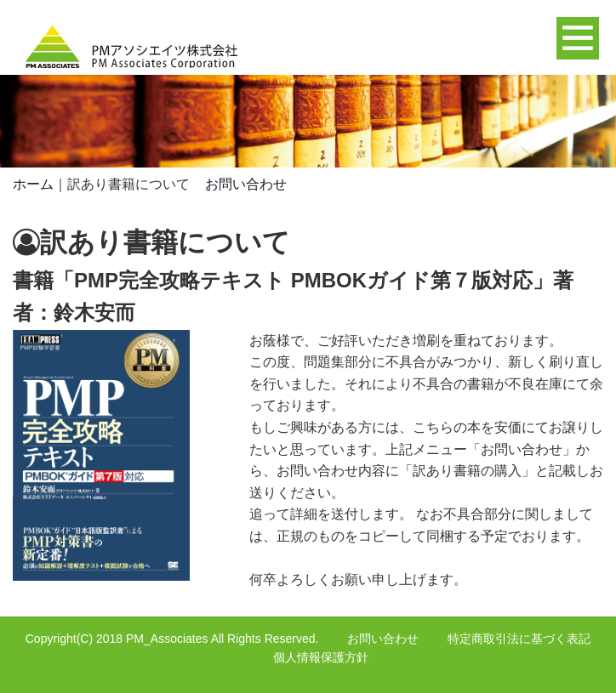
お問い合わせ (246, 184)
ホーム (33, 184)
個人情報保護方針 (321, 657)
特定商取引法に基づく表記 (519, 639)
